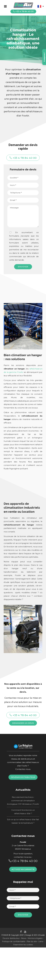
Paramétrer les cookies (23, 945)
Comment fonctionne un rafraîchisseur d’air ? (23, 812)
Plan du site (32, 941)
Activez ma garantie (23, 869)
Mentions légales (35, 938)
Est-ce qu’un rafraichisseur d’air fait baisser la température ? (23, 821)
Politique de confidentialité (14, 941)
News (24, 938)
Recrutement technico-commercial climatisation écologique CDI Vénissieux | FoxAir (23, 801)
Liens (41, 941)
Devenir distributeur (23, 777)
